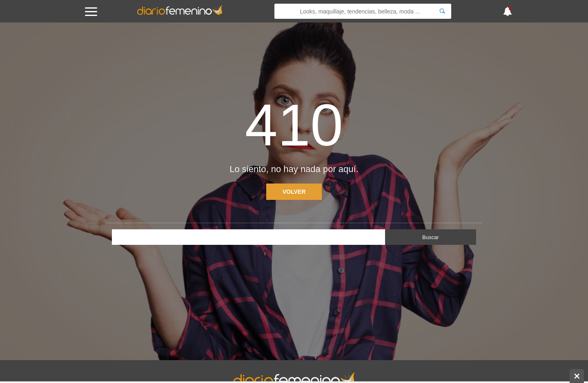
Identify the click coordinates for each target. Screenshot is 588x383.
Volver (294, 192)
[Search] (442, 11)
